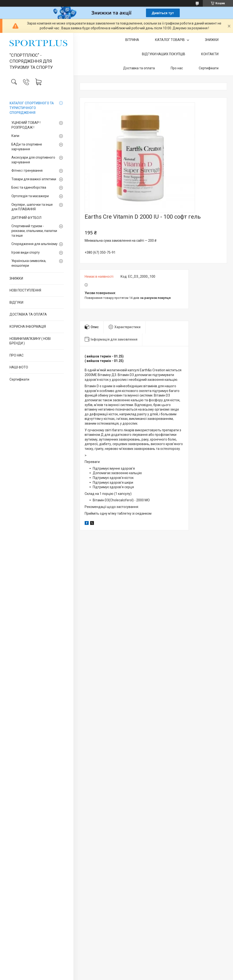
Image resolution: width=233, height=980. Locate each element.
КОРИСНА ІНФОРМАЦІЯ (28, 327)
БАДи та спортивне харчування (27, 147)
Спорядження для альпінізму (34, 244)
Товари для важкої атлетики (34, 179)
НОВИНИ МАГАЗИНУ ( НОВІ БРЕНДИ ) (30, 341)
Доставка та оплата (139, 68)
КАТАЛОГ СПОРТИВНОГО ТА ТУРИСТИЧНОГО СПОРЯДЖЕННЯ (32, 108)
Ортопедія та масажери (30, 196)
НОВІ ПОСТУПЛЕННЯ (25, 290)
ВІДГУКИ (16, 302)
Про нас (177, 68)
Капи (15, 136)
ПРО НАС (17, 355)
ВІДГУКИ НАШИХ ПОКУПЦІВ (164, 54)
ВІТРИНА (132, 40)
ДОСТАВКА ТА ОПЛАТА (28, 314)
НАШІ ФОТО (19, 367)
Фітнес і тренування (27, 171)
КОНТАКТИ (210, 54)
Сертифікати (19, 379)
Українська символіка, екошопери (29, 263)
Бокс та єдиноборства (29, 187)
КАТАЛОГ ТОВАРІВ (170, 40)
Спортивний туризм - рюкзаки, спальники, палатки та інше (34, 231)
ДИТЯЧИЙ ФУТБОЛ (26, 218)
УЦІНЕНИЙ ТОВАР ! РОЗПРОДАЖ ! (26, 125)
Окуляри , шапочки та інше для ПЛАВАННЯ (32, 207)
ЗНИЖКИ (16, 278)
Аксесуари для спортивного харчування (33, 160)
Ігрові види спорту (26, 252)
